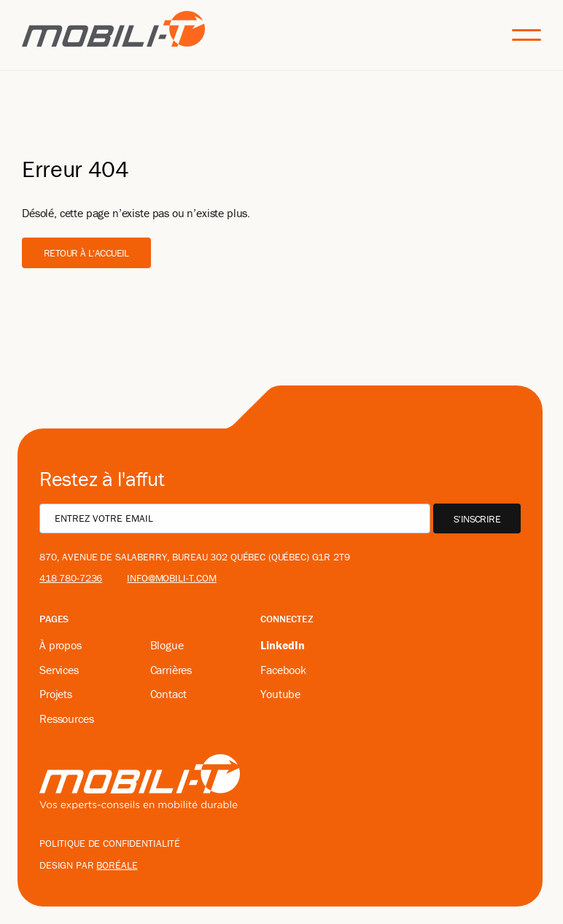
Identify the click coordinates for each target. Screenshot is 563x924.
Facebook (283, 670)
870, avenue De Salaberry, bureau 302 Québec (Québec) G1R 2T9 (195, 557)
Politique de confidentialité (110, 843)
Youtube (280, 694)
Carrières (171, 670)
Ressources (66, 719)
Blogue (167, 645)
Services (59, 670)
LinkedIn (283, 645)
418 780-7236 (71, 578)
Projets (56, 694)
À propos (61, 645)
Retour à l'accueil (86, 253)
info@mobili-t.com (172, 578)
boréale (117, 865)
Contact (168, 694)
